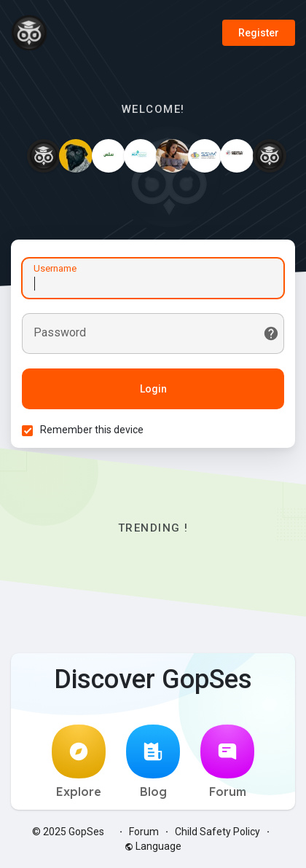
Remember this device (92, 430)
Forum (227, 762)
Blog (153, 762)
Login (153, 389)
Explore (79, 762)
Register (259, 33)
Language (153, 846)
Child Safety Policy (217, 832)
